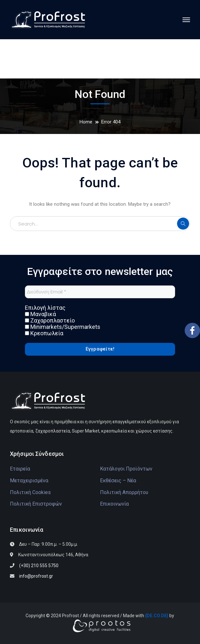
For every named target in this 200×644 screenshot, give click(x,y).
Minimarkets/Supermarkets (63, 327)
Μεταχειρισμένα (29, 481)
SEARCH (183, 224)
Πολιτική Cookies (30, 492)
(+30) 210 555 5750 (39, 566)
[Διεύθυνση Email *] (100, 292)
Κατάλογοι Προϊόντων (126, 469)
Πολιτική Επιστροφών (36, 504)
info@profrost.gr (36, 576)
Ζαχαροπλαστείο (50, 321)
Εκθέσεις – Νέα (118, 481)
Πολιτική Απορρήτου (124, 492)
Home (86, 122)
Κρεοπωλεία (44, 333)
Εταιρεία (20, 469)
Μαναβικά (40, 314)
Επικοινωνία (114, 504)
